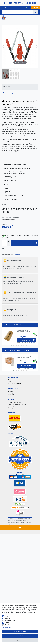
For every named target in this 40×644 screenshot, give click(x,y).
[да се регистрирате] (6, 8)
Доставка (17, 254)
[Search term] (17, 12)
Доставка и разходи (14, 383)
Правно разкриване (14, 406)
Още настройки (7, 627)
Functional (8, 625)
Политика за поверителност (17, 404)
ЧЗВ (9, 382)
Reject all (20, 636)
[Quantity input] (4, 243)
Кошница (11, 395)
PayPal (7, 623)
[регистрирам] (2, 8)
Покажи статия (26, 366)
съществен (9, 616)
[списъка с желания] (29, 8)
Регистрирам (12, 393)
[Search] (36, 12)
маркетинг (8, 618)
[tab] (20, 87)
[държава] (27, 8)
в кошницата (28, 243)
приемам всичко (20, 631)
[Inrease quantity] (8, 241)
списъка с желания (9, 249)
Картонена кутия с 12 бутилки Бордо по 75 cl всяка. (26, 356)
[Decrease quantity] (8, 244)
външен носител (10, 620)
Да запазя (20, 640)
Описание (7, 87)
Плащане (11, 380)
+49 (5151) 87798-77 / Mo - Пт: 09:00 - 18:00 (20, 3)
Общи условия (13, 408)
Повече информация (10, 93)
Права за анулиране (15, 402)
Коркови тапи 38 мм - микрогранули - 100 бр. (24, 331)
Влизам (11, 391)
